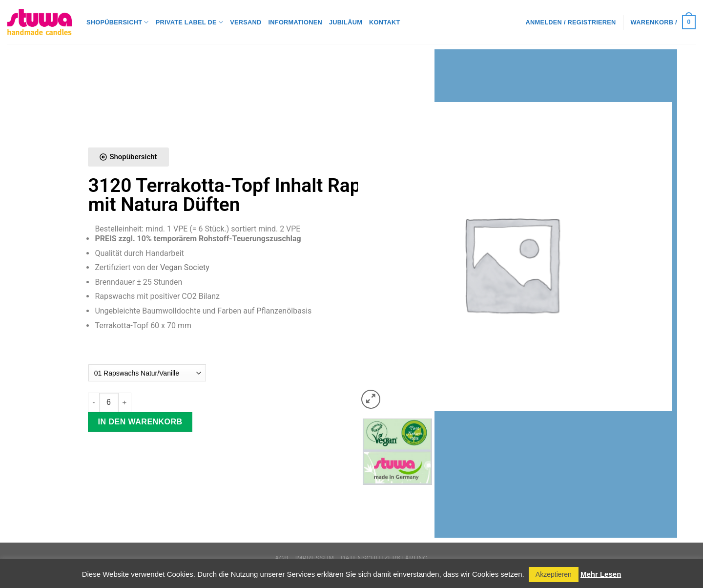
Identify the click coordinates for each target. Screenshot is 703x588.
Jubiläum (346, 22)
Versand (246, 22)
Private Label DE (189, 22)
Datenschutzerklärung (384, 558)
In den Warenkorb (140, 422)
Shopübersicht (118, 22)
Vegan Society (185, 267)
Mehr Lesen (601, 574)
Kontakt (384, 22)
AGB (282, 558)
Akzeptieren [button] (554, 574)
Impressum (315, 558)
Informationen (295, 22)
